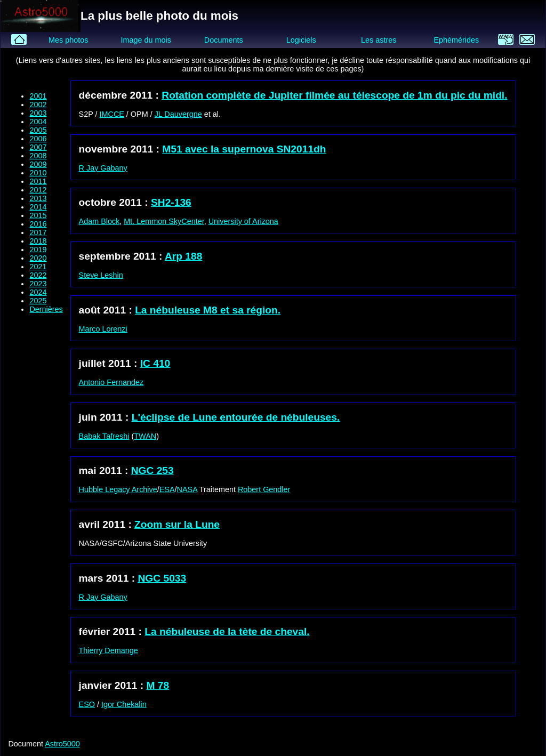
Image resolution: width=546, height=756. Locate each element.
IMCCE (112, 114)
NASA (187, 489)
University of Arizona (243, 221)
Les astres (379, 40)
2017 (38, 232)
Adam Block (99, 221)
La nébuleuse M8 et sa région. (208, 310)
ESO (87, 704)
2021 (38, 267)
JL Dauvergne (178, 114)
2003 (38, 113)
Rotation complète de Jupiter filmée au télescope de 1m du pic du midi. (334, 95)
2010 (38, 173)
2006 (38, 139)
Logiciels (301, 40)
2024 (38, 292)
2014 (38, 207)
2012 (38, 190)
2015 (38, 215)
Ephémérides (456, 40)
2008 (38, 156)
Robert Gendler (264, 489)
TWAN (145, 436)
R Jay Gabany (103, 168)
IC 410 (155, 363)
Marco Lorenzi (103, 329)
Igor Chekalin (124, 704)
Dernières (46, 309)
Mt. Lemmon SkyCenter (164, 221)
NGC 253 (152, 471)
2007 (38, 147)
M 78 (158, 685)
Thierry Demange (109, 650)
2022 (38, 275)
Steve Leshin (101, 275)
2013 (38, 198)
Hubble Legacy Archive (118, 489)
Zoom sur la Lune (177, 524)
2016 (38, 224)
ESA (167, 489)
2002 (38, 104)
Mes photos (68, 40)
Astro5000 (62, 744)
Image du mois (146, 40)
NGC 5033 (162, 578)
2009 (38, 164)
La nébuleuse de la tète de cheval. (227, 632)
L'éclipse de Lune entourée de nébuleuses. (236, 417)
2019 (38, 250)
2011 (38, 181)
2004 (38, 122)
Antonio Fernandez (111, 382)
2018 (38, 241)
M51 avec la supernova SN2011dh (244, 149)
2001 (38, 96)
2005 (38, 130)
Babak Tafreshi (104, 436)
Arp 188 (183, 256)
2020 (38, 258)
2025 (38, 301)
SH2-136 (171, 202)
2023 (38, 284)
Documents (224, 40)
